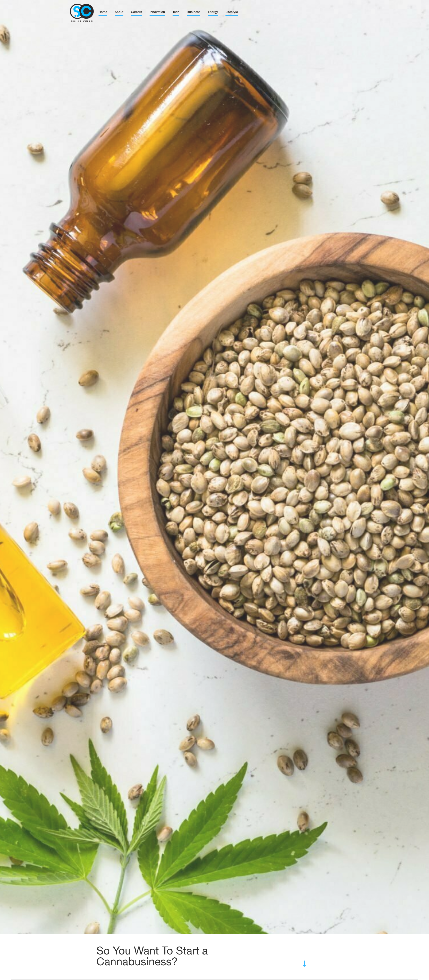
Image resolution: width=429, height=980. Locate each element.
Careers (136, 12)
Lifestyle (232, 12)
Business (194, 12)
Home (103, 12)
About (119, 12)
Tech (176, 12)
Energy (213, 12)
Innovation (157, 12)
